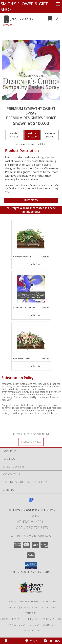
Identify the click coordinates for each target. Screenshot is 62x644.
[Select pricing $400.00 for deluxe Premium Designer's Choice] (32, 135)
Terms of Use (31, 631)
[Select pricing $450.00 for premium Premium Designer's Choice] (50, 135)
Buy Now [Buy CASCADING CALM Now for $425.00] (33, 366)
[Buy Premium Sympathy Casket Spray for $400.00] (31, 200)
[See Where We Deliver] (31, 442)
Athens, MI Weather (13, 619)
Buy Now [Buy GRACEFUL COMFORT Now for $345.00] (33, 264)
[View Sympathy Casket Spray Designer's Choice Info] (31, 289)
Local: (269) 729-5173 (31, 528)
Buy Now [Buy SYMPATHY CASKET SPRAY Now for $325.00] (33, 315)
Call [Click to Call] (10, 641)
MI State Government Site (45, 619)
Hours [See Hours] (52, 641)
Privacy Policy (16, 625)
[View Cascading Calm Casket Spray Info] (31, 339)
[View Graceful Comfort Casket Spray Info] (31, 238)
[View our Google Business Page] (31, 501)
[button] (52, 19)
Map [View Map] (31, 641)
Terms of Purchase (41, 625)
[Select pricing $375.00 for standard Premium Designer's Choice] (14, 135)
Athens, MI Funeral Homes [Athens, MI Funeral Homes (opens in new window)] (23, 601)
